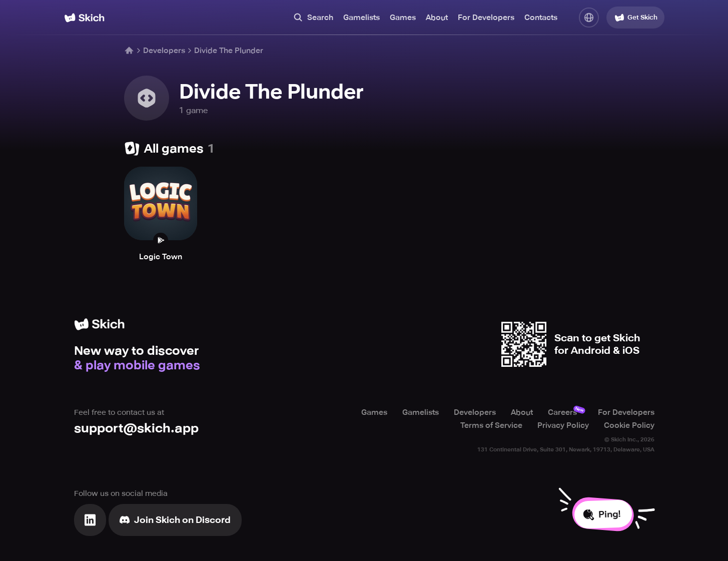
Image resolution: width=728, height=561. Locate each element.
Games (403, 18)
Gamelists (361, 18)
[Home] (84, 18)
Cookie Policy (629, 425)
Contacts (541, 18)
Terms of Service (491, 425)
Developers (164, 51)
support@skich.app (136, 428)
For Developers (486, 18)
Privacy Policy (563, 425)
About (437, 18)
